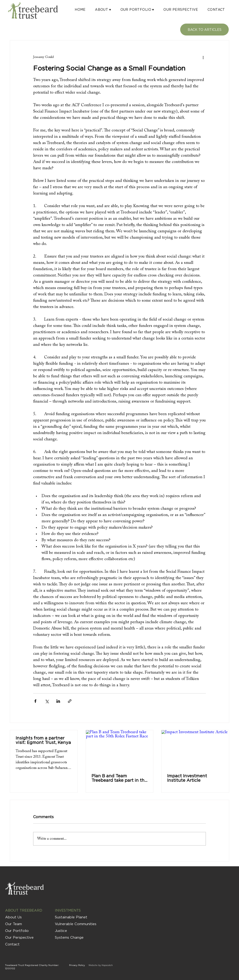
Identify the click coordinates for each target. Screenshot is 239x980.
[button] (103, 10)
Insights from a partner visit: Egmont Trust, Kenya (43, 740)
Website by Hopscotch (101, 965)
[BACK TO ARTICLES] (204, 30)
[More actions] (203, 57)
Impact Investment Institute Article (187, 778)
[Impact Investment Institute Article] (195, 749)
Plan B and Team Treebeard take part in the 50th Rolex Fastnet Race (119, 778)
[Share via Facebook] (35, 701)
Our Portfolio (17, 930)
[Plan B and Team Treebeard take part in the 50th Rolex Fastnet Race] (120, 749)
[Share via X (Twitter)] (47, 701)
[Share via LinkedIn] (58, 701)
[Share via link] (70, 701)
